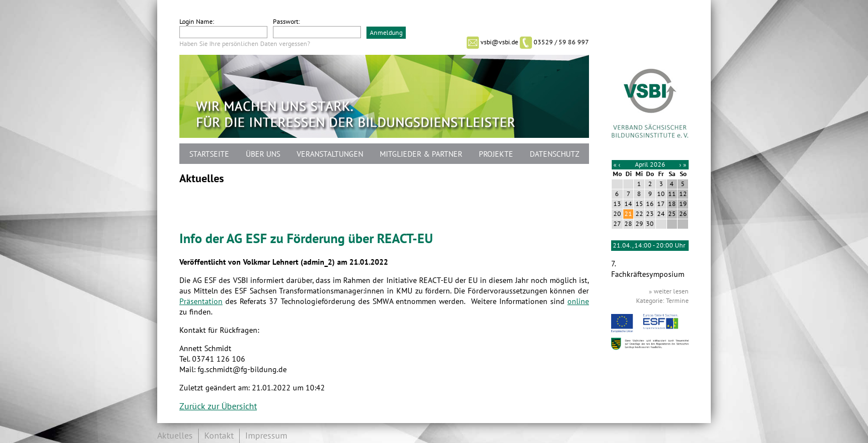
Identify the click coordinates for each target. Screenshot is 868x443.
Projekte (496, 154)
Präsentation (201, 302)
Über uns (263, 154)
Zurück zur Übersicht (218, 406)
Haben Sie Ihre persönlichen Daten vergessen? (245, 44)
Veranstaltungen (330, 154)
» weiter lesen (669, 291)
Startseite (209, 154)
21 (628, 214)
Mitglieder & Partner (421, 154)
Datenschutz (555, 154)
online (578, 302)
